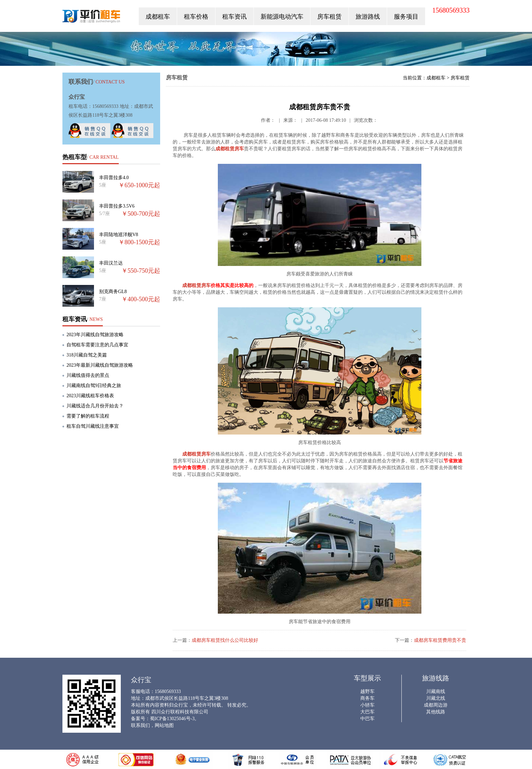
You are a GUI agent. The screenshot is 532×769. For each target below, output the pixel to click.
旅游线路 (436, 678)
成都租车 (158, 17)
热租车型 (75, 157)
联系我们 (140, 725)
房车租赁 (329, 17)
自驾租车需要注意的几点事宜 (97, 345)
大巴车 (367, 712)
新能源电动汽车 (282, 17)
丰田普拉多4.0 (114, 178)
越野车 (367, 691)
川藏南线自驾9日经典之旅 (94, 386)
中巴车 (367, 719)
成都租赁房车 (230, 149)
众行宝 (92, 18)
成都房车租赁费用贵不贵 (440, 640)
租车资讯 (234, 17)
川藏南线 (436, 691)
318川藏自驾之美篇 (87, 355)
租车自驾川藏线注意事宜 (93, 426)
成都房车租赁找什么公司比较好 (225, 640)
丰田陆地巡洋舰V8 (119, 235)
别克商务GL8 (113, 292)
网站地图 (164, 725)
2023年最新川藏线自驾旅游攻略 (100, 365)
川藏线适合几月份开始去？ (95, 406)
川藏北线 (436, 698)
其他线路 (436, 712)
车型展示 (367, 678)
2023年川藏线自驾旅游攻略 (95, 335)
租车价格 (196, 17)
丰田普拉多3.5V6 (117, 206)
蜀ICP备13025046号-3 (172, 719)
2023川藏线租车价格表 (90, 396)
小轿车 (367, 705)
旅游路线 (368, 17)
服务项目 (406, 17)
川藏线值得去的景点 (88, 375)
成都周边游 (436, 705)
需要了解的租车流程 (88, 416)
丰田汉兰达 (111, 263)
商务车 (367, 698)
